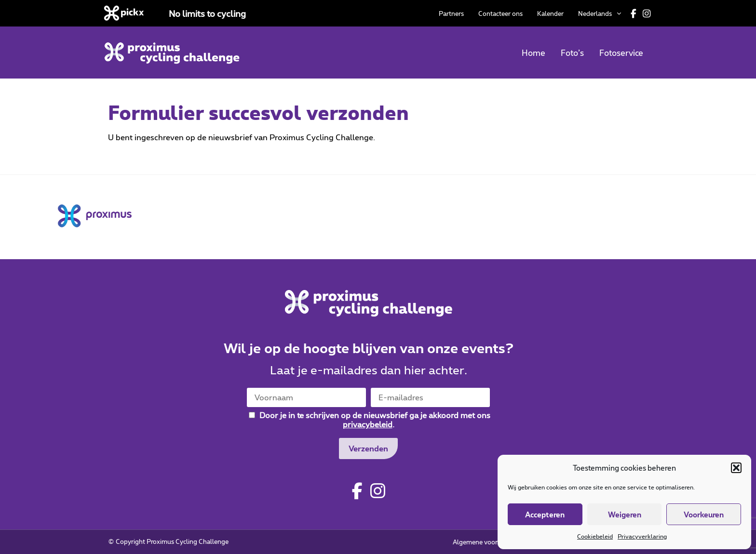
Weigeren (625, 514)
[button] (736, 468)
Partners (451, 13)
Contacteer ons (500, 13)
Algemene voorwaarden (488, 542)
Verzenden (368, 448)
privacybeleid (368, 424)
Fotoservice (621, 53)
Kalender (550, 13)
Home (533, 53)
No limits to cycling (207, 13)
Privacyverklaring (642, 536)
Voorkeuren (704, 514)
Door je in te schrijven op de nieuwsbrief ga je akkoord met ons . (370, 419)
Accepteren (545, 514)
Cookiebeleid (595, 536)
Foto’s (572, 53)
